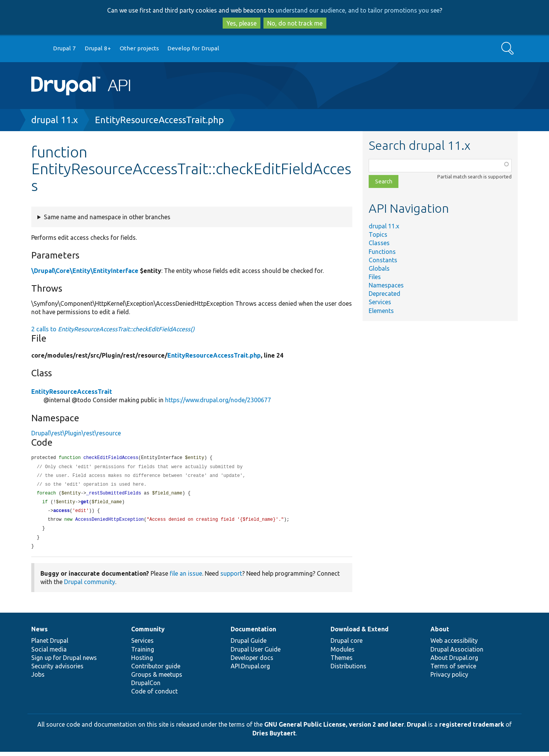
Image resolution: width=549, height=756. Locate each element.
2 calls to (113, 329)
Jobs (38, 679)
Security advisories (57, 670)
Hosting (142, 662)
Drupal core (347, 645)
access (62, 513)
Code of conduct (154, 695)
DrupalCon (146, 687)
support (231, 578)
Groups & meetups (157, 679)
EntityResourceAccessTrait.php (159, 120)
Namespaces (386, 285)
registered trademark (472, 729)
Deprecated (384, 294)
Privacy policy (449, 679)
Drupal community (90, 586)
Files (375, 277)
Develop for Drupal (193, 48)
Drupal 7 (64, 48)
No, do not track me (295, 23)
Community (148, 633)
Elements (381, 311)
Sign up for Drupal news (64, 662)
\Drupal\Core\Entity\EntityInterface (85, 271)
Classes (379, 243)
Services (380, 302)
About (440, 633)
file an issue (186, 578)
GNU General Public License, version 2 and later (334, 729)
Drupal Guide (249, 645)
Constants (383, 260)
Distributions (348, 670)
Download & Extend (360, 633)
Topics (378, 234)
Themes (342, 662)
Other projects (139, 48)
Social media (49, 653)
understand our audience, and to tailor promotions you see (358, 10)
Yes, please (242, 23)
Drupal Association (457, 653)
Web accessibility (454, 645)
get (85, 504)
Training (143, 653)
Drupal (417, 729)
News (39, 633)
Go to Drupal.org (39, 49)
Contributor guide (156, 670)
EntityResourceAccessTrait (72, 392)
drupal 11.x (55, 120)
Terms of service (453, 670)
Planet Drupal (50, 645)
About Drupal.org (454, 662)
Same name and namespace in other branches (107, 217)
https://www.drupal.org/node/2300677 (218, 400)
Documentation (253, 633)
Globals (379, 268)
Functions (382, 252)
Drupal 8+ (98, 48)
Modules (343, 653)
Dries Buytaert (274, 737)
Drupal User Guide (256, 653)
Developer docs (252, 662)
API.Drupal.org (250, 670)
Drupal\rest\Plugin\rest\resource (76, 433)
